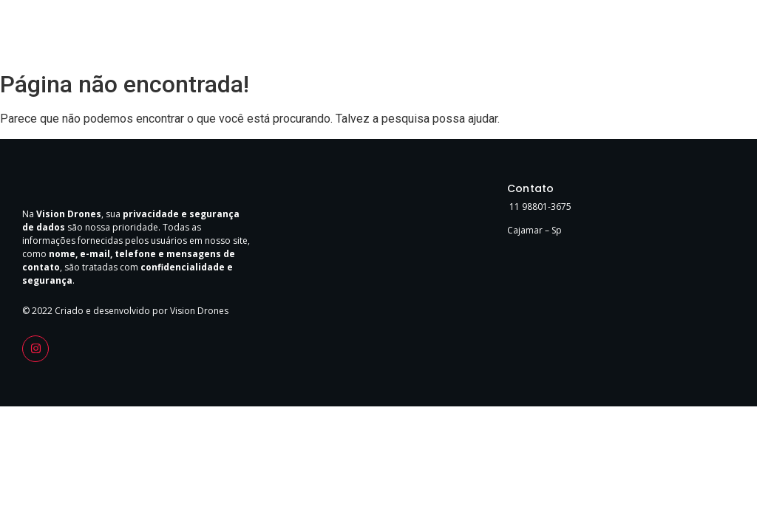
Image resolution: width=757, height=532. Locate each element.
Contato (679, 35)
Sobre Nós (566, 35)
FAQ (723, 35)
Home (512, 35)
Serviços (626, 35)
